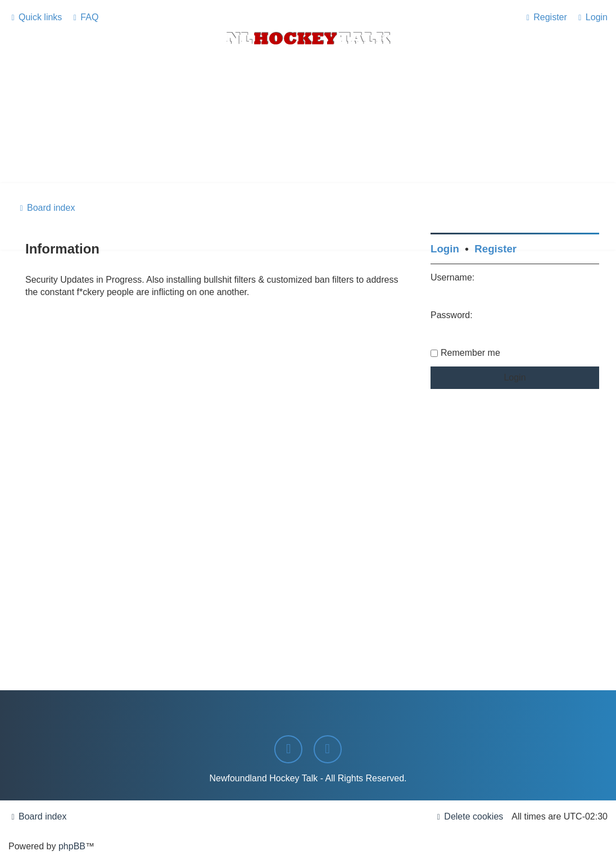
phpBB (72, 846)
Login (445, 249)
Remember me (470, 353)
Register (495, 249)
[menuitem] (84, 17)
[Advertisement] (308, 152)
